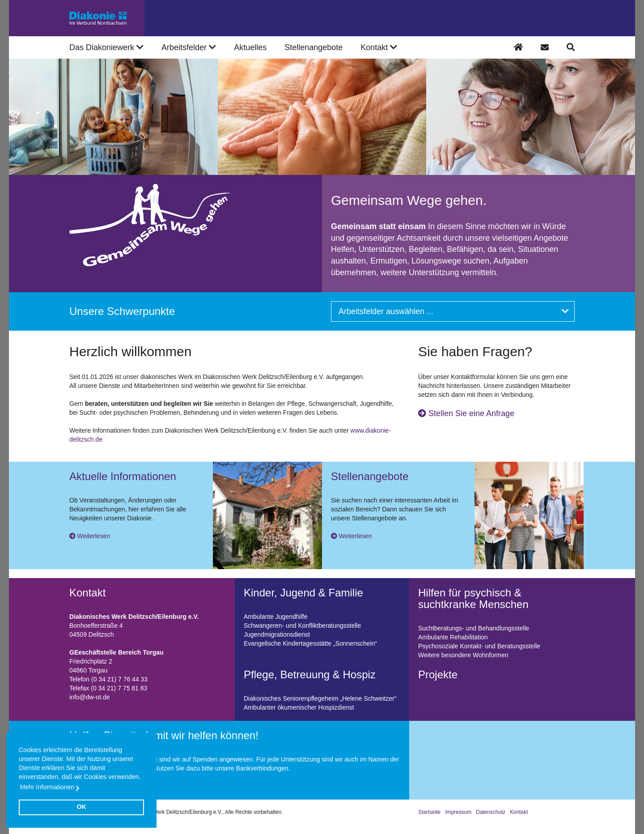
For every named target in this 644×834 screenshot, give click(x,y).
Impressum (458, 812)
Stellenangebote (314, 47)
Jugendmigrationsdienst (277, 634)
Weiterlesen (94, 536)
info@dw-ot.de (89, 697)
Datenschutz (491, 812)
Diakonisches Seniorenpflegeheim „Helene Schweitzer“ (320, 698)
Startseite (429, 812)
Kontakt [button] (379, 47)
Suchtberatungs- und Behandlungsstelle (474, 628)
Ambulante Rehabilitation (453, 637)
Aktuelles (250, 47)
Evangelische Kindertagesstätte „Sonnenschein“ (310, 643)
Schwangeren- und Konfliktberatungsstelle (302, 625)
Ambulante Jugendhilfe (275, 617)
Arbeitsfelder (189, 47)
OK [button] (82, 807)
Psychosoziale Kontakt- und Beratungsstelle (479, 646)
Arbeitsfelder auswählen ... (454, 311)
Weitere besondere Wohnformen (463, 655)
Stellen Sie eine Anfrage (466, 413)
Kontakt (519, 812)
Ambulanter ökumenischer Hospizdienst (299, 707)
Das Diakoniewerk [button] (106, 47)
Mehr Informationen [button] (47, 787)
